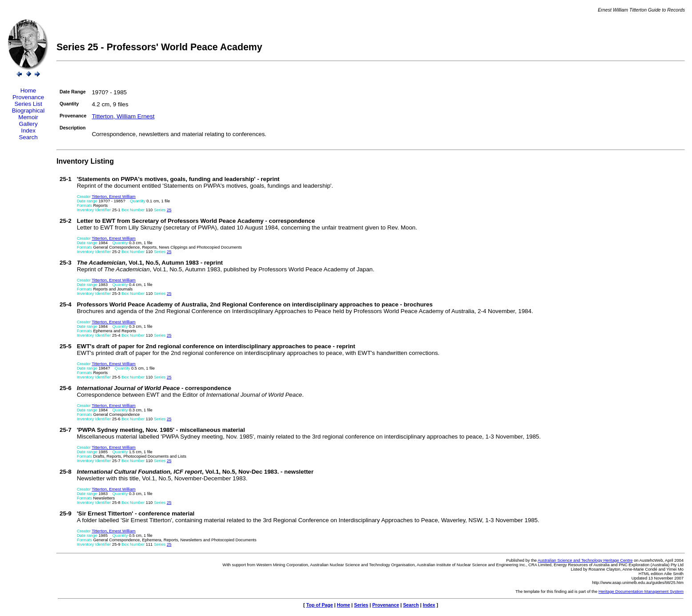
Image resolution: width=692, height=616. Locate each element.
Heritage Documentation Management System (641, 592)
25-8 (66, 472)
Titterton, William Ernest (123, 116)
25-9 (66, 513)
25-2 (66, 221)
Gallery (28, 124)
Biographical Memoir (28, 114)
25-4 (66, 304)
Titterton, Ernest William (114, 197)
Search (28, 137)
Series (361, 605)
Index (28, 131)
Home (28, 91)
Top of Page (319, 605)
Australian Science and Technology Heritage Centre (585, 560)
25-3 (66, 263)
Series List (28, 104)
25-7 (66, 430)
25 (169, 210)
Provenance (28, 97)
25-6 (66, 388)
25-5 (66, 346)
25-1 (66, 179)
